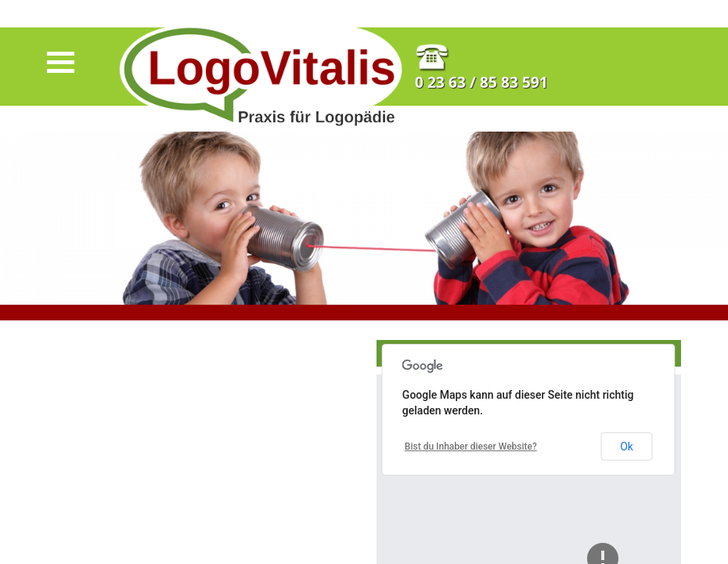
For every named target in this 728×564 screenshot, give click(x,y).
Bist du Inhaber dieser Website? (471, 446)
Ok (627, 446)
